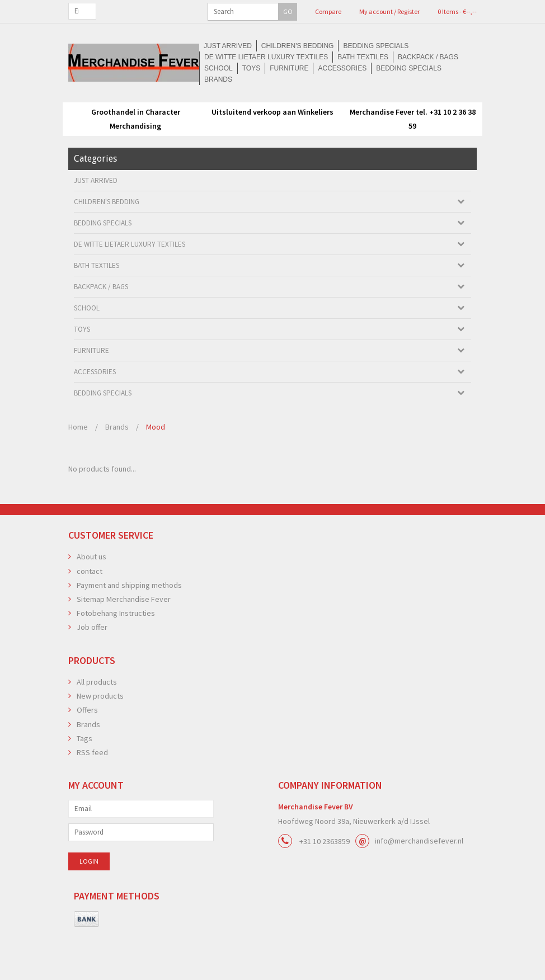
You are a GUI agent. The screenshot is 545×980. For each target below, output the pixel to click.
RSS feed (92, 792)
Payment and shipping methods (129, 625)
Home (78, 467)
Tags (84, 778)
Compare (272, 11)
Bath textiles (109, 107)
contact (90, 611)
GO (149, 11)
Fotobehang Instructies (116, 653)
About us (91, 596)
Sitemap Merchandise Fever (124, 639)
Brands (272, 119)
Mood (156, 467)
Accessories (361, 107)
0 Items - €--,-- (383, 11)
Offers (87, 750)
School (232, 107)
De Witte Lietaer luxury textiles (382, 96)
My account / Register (324, 11)
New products (100, 736)
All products (97, 722)
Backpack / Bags (176, 107)
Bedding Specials (277, 96)
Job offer (92, 667)
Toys (266, 107)
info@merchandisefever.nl (419, 880)
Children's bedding (196, 96)
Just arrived (125, 96)
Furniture (306, 107)
